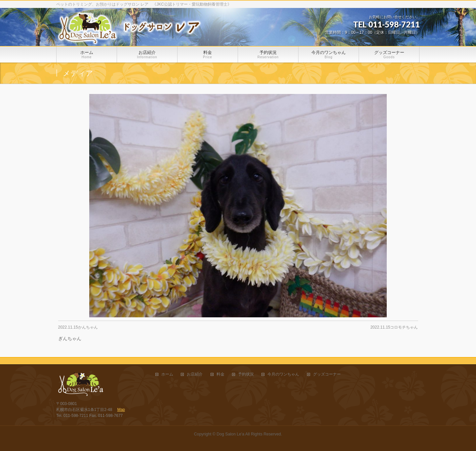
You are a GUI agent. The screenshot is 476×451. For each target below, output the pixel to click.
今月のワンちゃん (283, 374)
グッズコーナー (327, 374)
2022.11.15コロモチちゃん (394, 327)
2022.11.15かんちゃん (78, 327)
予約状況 (246, 374)
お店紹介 (195, 374)
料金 (220, 374)
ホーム (167, 374)
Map (121, 410)
